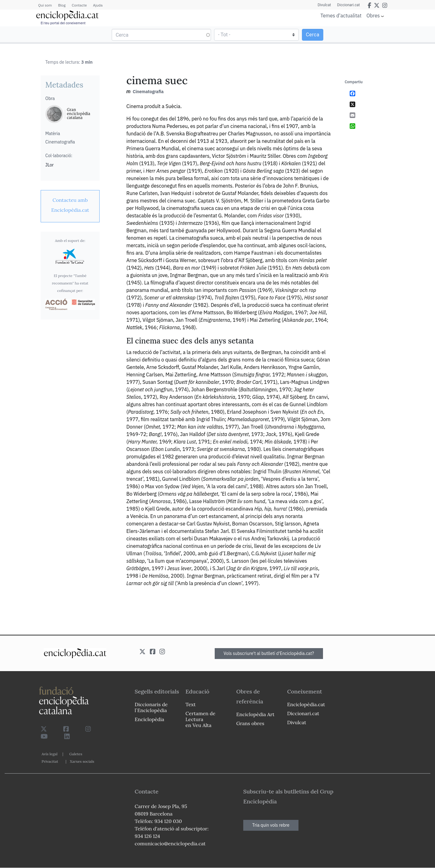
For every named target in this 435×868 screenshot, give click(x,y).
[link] (70, 205)
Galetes (76, 754)
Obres (373, 15)
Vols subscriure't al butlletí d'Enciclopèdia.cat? (269, 653)
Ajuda (98, 5)
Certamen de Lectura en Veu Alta (200, 719)
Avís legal (49, 754)
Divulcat (324, 5)
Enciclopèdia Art (256, 714)
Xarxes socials (82, 761)
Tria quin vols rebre (271, 825)
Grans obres (250, 723)
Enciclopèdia (149, 719)
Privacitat (50, 761)
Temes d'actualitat (341, 16)
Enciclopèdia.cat (306, 704)
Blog (62, 5)
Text (191, 704)
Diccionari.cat (349, 5)
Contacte (79, 5)
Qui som (45, 5)
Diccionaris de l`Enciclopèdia (151, 707)
